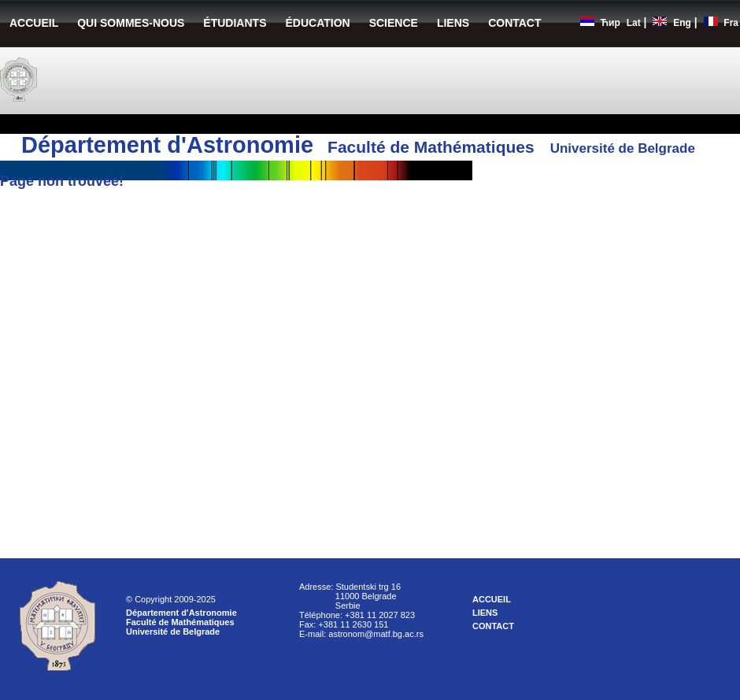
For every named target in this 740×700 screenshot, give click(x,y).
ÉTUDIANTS (235, 23)
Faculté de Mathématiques (180, 622)
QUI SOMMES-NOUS (131, 23)
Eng (682, 23)
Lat (634, 23)
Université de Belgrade (173, 631)
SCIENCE (394, 23)
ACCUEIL (34, 23)
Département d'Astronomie (181, 613)
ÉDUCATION (317, 23)
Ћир (610, 23)
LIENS (453, 23)
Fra (731, 23)
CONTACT (514, 23)
